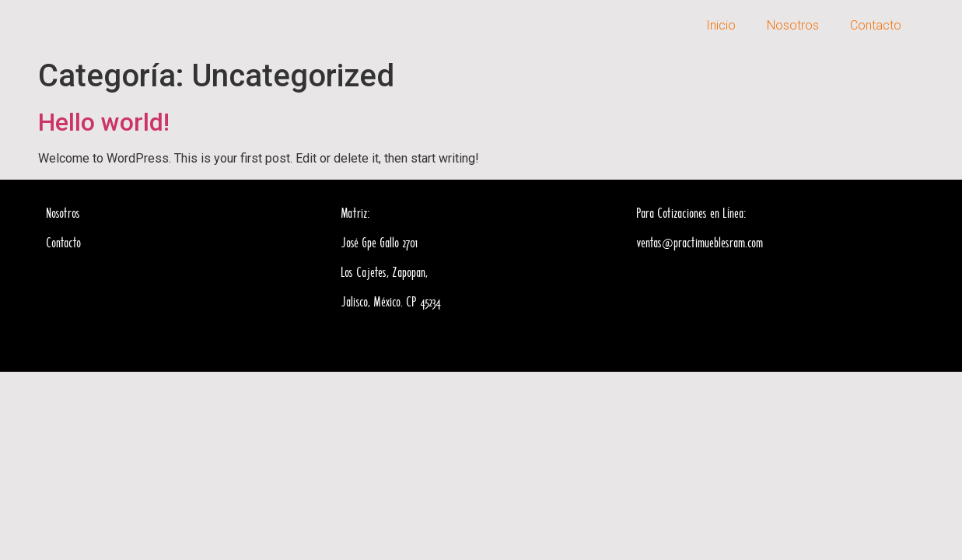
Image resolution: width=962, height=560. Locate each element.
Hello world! (104, 122)
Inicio (721, 25)
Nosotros (793, 25)
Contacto (876, 25)
